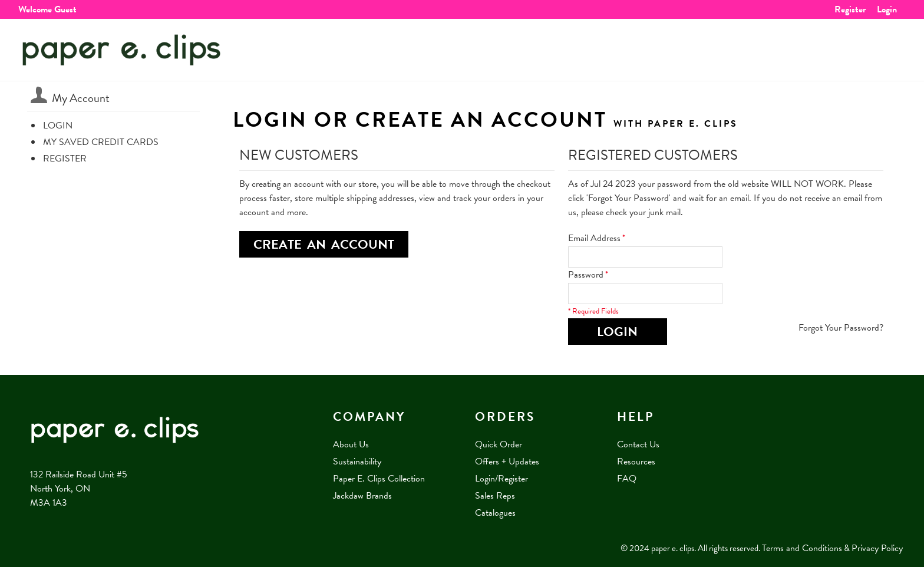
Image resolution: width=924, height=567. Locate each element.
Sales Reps (495, 496)
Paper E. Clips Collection (379, 479)
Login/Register (501, 479)
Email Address (594, 238)
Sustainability (357, 461)
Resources (636, 461)
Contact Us (638, 444)
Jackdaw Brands (362, 496)
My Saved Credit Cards (101, 142)
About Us (351, 444)
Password (586, 275)
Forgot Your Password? (841, 328)
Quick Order (499, 444)
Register (850, 9)
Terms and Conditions (802, 548)
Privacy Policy (877, 548)
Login (887, 9)
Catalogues (495, 513)
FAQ (627, 479)
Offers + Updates (507, 461)
